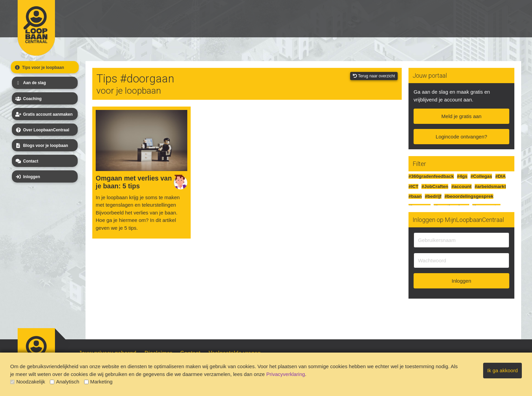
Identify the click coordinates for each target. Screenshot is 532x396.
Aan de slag (30, 83)
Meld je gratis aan (461, 116)
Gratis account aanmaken (43, 114)
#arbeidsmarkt (490, 186)
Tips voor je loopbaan (39, 68)
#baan (415, 196)
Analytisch (64, 382)
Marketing (98, 382)
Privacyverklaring (286, 374)
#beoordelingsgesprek (469, 196)
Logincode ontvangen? (461, 137)
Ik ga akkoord (502, 370)
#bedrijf (433, 196)
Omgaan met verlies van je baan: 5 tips (134, 182)
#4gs (462, 176)
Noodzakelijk (28, 382)
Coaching (28, 99)
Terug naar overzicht (374, 76)
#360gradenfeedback (431, 176)
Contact (26, 161)
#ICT (413, 186)
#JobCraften (435, 186)
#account (461, 186)
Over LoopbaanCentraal (42, 130)
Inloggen (27, 177)
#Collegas (481, 176)
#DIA (501, 176)
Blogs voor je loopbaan (41, 146)
